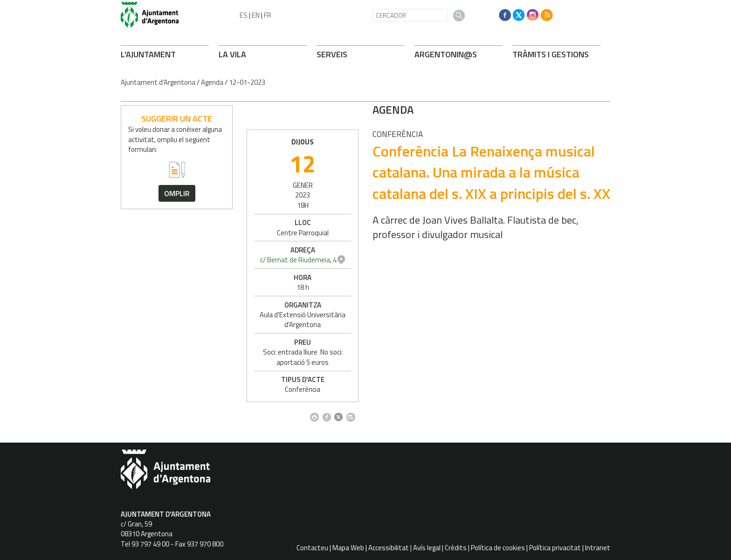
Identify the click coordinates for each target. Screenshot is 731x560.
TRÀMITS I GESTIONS (551, 54)
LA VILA (232, 54)
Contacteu (312, 548)
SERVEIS (332, 54)
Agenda (212, 82)
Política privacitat (555, 548)
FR (268, 15)
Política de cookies (498, 548)
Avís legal (427, 548)
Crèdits (456, 548)
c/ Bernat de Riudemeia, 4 (550, 260)
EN (256, 15)
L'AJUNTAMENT (148, 54)
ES (244, 15)
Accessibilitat (389, 548)
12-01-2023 (247, 82)
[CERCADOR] (410, 15)
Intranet (598, 548)
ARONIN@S (446, 54)
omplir (177, 193)
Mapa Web (348, 548)
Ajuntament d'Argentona (158, 82)
